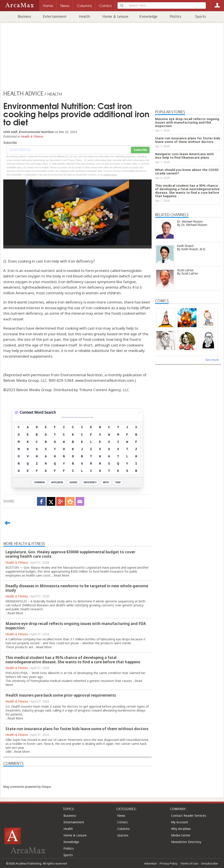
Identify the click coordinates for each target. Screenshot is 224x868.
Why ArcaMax (181, 829)
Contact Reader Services (189, 816)
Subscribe (140, 150)
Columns (123, 829)
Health (84, 16)
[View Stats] (140, 412)
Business (24, 16)
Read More (61, 575)
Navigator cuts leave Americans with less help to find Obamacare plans (184, 156)
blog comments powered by (27, 787)
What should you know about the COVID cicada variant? (187, 171)
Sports (200, 16)
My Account (180, 822)
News (121, 816)
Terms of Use (189, 863)
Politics (176, 16)
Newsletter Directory (186, 842)
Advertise (150, 863)
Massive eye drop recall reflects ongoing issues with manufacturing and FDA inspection (76, 626)
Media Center (181, 835)
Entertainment (55, 16)
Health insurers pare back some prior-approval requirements (61, 695)
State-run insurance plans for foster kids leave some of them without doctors (77, 729)
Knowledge (148, 16)
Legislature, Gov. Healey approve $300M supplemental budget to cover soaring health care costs (70, 554)
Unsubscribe (209, 863)
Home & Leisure (115, 16)
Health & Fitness (32, 137)
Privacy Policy (169, 863)
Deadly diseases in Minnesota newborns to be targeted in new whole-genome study (77, 588)
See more (212, 360)
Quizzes (123, 835)
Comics (122, 822)
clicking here (110, 175)
